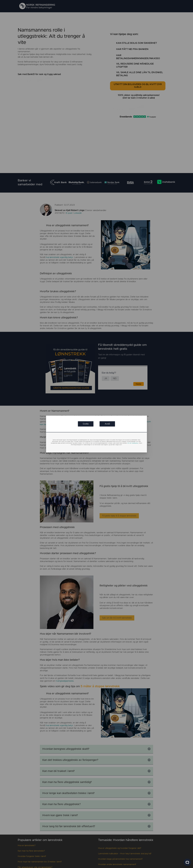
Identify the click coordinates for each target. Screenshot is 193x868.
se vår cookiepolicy (133, 443)
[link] (86, 424)
